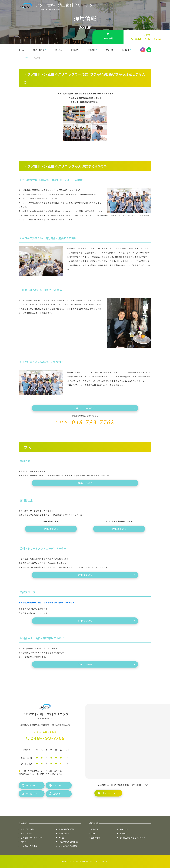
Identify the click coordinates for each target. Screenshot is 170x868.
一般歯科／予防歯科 (29, 846)
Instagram (28, 785)
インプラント (26, 833)
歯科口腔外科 (64, 833)
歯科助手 (123, 833)
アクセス (109, 50)
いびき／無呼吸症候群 (68, 846)
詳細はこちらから (85, 483)
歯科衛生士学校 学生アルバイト (133, 838)
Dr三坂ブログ (30, 794)
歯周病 (24, 842)
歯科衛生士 (96, 838)
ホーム (21, 50)
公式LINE (55, 785)
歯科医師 (95, 829)
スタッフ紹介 (39, 50)
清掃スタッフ (125, 829)
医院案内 (75, 50)
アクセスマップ (107, 793)
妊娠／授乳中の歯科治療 (69, 842)
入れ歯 (61, 838)
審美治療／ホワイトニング (32, 838)
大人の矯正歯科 (27, 829)
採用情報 (126, 50)
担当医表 (59, 50)
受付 (93, 833)
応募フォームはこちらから (85, 408)
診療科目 (91, 50)
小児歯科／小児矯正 (67, 829)
